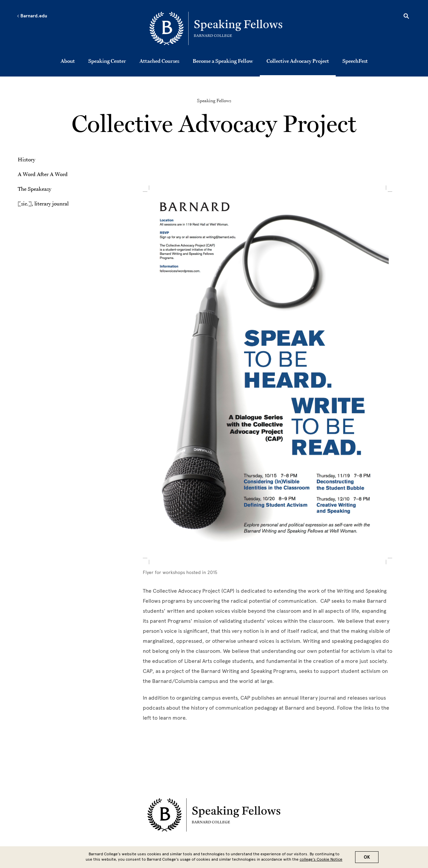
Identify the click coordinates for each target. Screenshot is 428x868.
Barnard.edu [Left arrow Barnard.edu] (32, 16)
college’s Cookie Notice (321, 859)
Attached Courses (159, 61)
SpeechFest (355, 61)
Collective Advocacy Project (298, 61)
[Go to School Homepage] (216, 28)
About (68, 61)
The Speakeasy (34, 189)
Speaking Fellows (214, 101)
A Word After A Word (43, 174)
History (26, 159)
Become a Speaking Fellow (223, 61)
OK (367, 857)
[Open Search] (406, 17)
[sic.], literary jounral (43, 203)
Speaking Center (107, 61)
